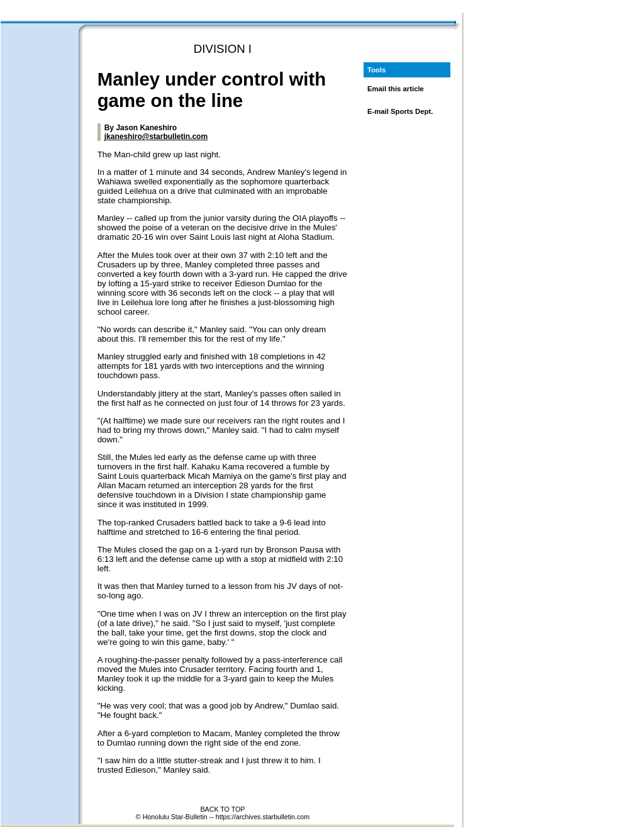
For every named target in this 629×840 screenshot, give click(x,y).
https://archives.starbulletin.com (263, 817)
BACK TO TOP (223, 809)
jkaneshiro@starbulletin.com (156, 137)
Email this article (396, 89)
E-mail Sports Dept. (400, 111)
